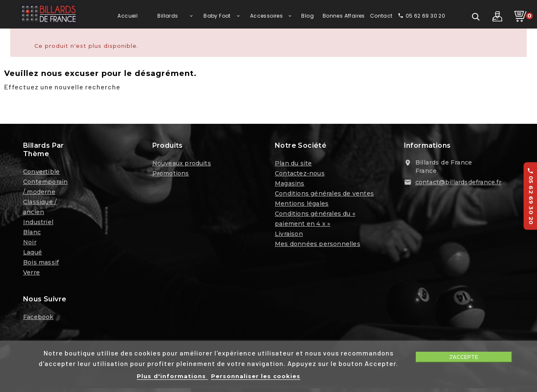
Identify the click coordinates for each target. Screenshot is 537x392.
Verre (31, 274)
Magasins (290, 185)
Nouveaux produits (182, 165)
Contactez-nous (300, 175)
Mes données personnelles (318, 246)
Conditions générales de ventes (324, 195)
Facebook (38, 318)
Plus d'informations (172, 376)
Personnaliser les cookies (256, 376)
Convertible (41, 173)
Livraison (289, 235)
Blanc (32, 234)
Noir (30, 244)
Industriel (38, 224)
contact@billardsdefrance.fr (458, 184)
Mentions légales (302, 205)
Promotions (171, 175)
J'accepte (464, 357)
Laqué (33, 254)
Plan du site (293, 165)
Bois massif (41, 264)
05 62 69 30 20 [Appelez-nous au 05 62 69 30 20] (531, 196)
